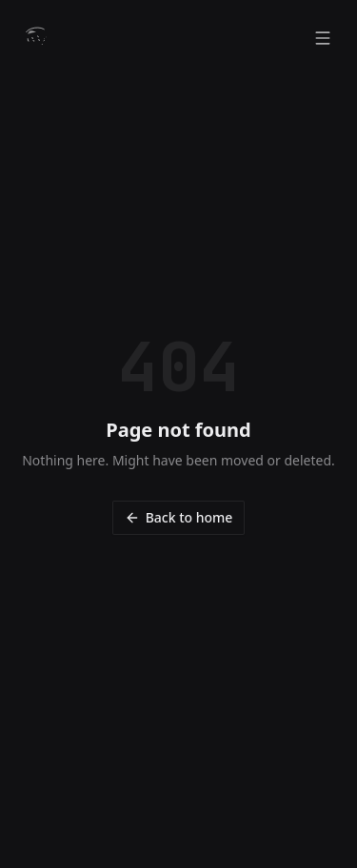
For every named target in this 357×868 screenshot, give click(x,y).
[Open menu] (323, 38)
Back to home (179, 517)
